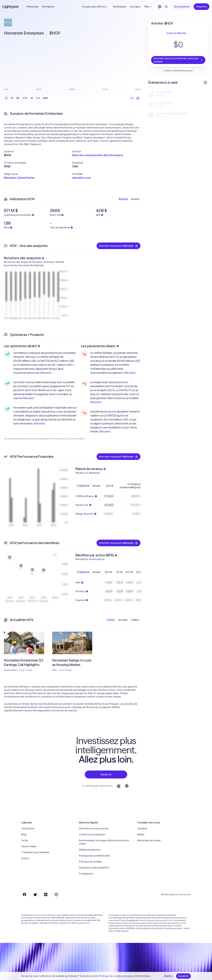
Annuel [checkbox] (96, 486)
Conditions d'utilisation (92, 834)
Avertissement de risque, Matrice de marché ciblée (104, 842)
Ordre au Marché (178, 33)
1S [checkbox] (12, 98)
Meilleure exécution (90, 850)
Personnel (32, 7)
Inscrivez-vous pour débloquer (119, 246)
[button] (38, 151)
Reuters (46, 373)
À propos (135, 7)
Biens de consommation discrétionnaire (98, 155)
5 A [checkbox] (38, 98)
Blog (24, 834)
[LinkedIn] (46, 894)
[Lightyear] (11, 7)
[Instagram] (56, 894)
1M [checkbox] (18, 98)
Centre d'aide (29, 846)
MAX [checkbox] (46, 98)
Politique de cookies (91, 862)
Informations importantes (94, 829)
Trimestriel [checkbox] (83, 486)
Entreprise (48, 7)
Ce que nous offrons (95, 7)
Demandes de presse (149, 840)
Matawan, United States (19, 178)
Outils (25, 840)
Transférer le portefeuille (35, 852)
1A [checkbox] (32, 98)
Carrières (142, 829)
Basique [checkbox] (123, 199)
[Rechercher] (166, 7)
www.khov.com (82, 178)
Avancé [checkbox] (135, 199)
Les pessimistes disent (100, 346)
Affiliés (141, 834)
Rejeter (169, 976)
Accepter (183, 976)
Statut (25, 858)
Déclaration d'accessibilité (94, 868)
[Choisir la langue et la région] (160, 7)
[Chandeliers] (138, 98)
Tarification (119, 7)
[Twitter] (35, 894)
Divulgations (86, 874)
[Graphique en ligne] (132, 98)
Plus (148, 7)
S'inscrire (201, 7)
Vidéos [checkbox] (135, 620)
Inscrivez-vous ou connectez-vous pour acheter (178, 60)
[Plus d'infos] (205, 83)
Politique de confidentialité (94, 856)
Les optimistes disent (22, 346)
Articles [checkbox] (123, 620)
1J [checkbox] (6, 98)
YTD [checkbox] (25, 98)
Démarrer (106, 774)
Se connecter (182, 7)
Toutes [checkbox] (111, 620)
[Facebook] (25, 894)
